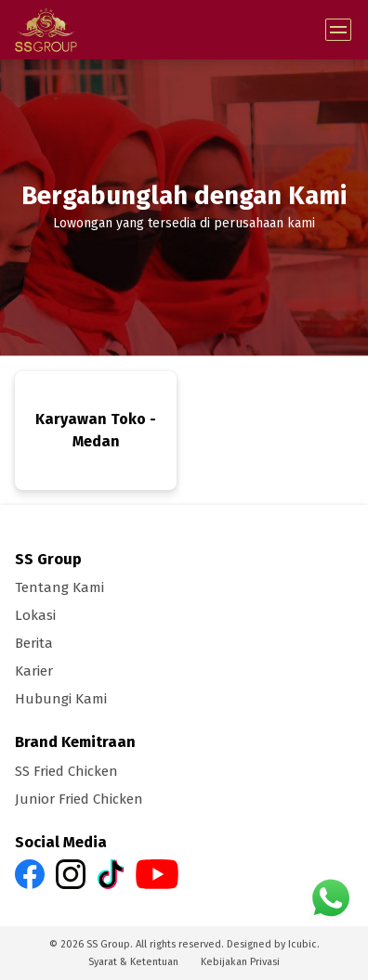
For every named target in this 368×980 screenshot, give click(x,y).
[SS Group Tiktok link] (111, 873)
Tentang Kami (59, 587)
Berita (34, 643)
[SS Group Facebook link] (30, 873)
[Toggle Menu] (338, 30)
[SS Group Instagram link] (71, 873)
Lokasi (35, 615)
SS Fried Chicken (66, 771)
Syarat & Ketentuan (133, 962)
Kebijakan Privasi (240, 962)
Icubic (302, 944)
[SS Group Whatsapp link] (331, 897)
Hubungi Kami (61, 699)
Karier (34, 671)
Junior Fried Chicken (79, 799)
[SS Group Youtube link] (157, 873)
